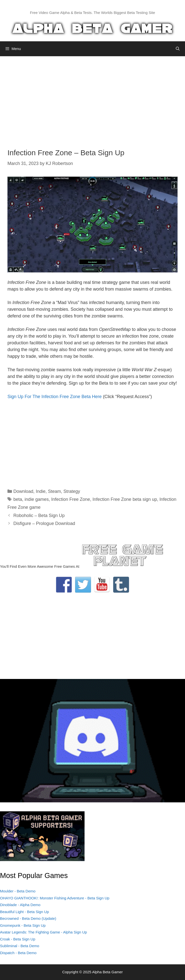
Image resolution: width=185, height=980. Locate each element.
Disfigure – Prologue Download (44, 523)
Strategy (72, 491)
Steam (54, 491)
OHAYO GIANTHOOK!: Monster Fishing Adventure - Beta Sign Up (55, 898)
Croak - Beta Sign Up (18, 939)
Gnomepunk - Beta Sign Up (23, 925)
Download (23, 491)
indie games (37, 499)
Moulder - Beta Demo (18, 891)
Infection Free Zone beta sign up (125, 499)
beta (18, 499)
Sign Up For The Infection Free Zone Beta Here (55, 397)
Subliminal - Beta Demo (20, 946)
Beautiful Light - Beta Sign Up (24, 912)
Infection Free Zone (71, 499)
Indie (41, 491)
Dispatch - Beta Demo (18, 953)
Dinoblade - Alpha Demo (20, 905)
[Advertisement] (92, 99)
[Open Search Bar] (178, 49)
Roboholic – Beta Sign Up (39, 516)
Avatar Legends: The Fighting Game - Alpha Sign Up (44, 932)
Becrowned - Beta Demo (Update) (28, 918)
